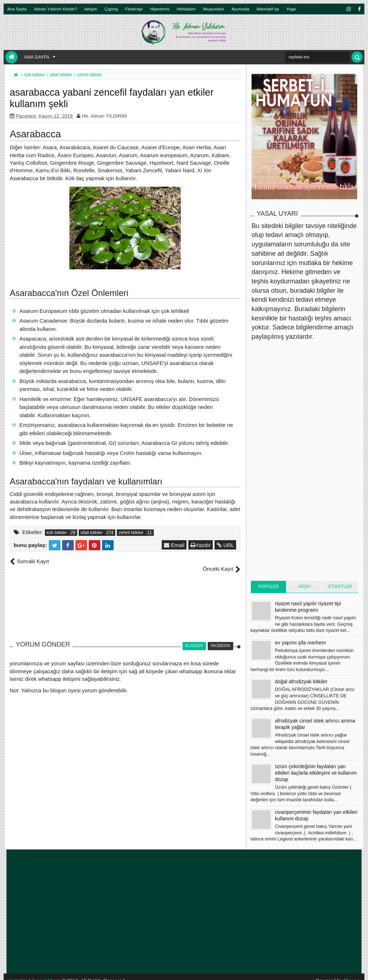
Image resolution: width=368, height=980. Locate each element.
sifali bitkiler (92, 533)
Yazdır (201, 545)
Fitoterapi (134, 9)
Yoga (291, 9)
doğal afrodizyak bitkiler (301, 682)
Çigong (111, 9)
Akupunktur (214, 9)
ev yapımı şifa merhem (300, 643)
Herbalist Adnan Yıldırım (34, 973)
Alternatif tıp (268, 9)
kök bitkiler (57, 533)
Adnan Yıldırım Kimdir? (56, 9)
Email (174, 545)
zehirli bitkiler (131, 533)
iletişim (91, 9)
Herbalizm (186, 9)
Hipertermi (160, 9)
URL (226, 545)
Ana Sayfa (17, 9)
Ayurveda (240, 9)
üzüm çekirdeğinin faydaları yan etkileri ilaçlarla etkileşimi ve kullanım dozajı (316, 773)
